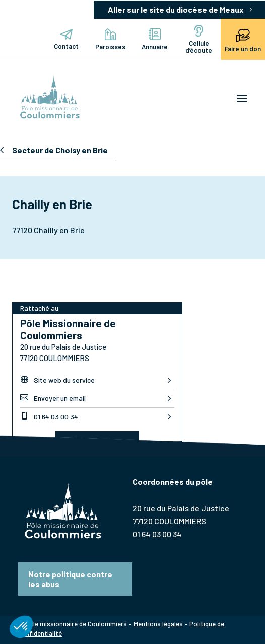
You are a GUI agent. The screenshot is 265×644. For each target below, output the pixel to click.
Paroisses (110, 40)
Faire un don (243, 39)
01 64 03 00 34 (49, 416)
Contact (66, 40)
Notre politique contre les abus (70, 579)
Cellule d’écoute (199, 40)
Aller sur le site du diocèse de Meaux (176, 9)
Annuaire (155, 40)
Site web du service (57, 380)
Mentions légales (158, 624)
